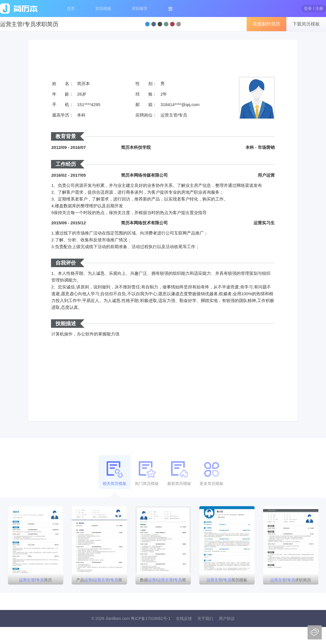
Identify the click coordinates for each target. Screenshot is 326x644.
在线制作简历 (266, 24)
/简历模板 (227, 580)
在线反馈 (184, 618)
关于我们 (205, 618)
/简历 (35, 580)
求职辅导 (139, 9)
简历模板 (103, 9)
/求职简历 (291, 580)
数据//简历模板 (163, 581)
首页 (71, 9)
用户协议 (227, 618)
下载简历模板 (306, 24)
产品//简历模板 (99, 581)
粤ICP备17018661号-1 (151, 618)
